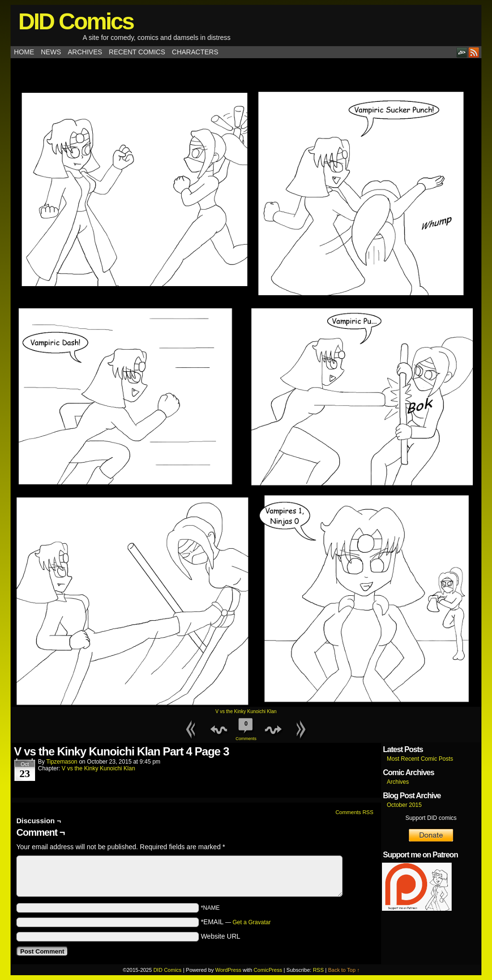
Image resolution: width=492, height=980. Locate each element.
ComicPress (268, 970)
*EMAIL (236, 922)
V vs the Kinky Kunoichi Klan (246, 711)
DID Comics (76, 21)
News (51, 52)
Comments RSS (354, 812)
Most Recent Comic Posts (420, 759)
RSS (474, 52)
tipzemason (62, 762)
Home (24, 52)
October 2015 (404, 805)
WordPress (228, 970)
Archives (85, 52)
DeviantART (462, 52)
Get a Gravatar (252, 922)
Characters (195, 52)
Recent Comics (137, 52)
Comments (246, 728)
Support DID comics (431, 818)
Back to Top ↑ (344, 970)
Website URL (221, 936)
